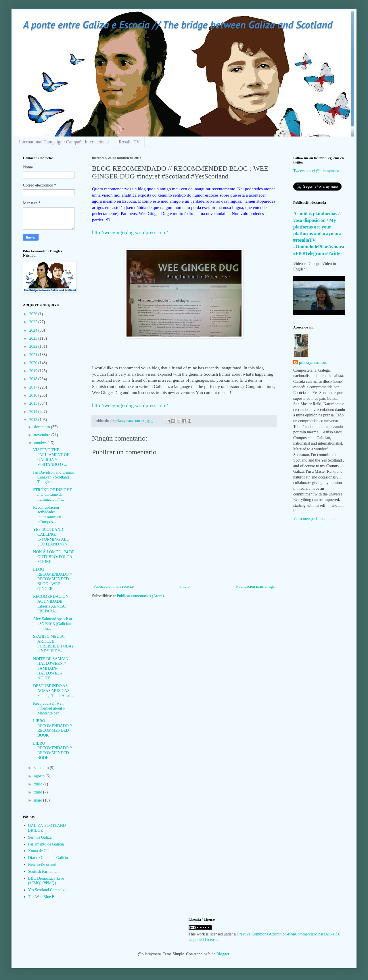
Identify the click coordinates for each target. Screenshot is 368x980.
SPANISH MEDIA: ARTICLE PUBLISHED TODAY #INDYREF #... (53, 644)
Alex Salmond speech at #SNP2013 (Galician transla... (53, 624)
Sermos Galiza (40, 837)
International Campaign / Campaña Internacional (64, 142)
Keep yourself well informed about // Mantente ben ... (49, 708)
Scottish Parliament (44, 872)
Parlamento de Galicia (46, 844)
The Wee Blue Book (44, 897)
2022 (34, 346)
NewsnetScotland (42, 865)
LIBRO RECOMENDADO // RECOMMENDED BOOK (52, 728)
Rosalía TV (129, 142)
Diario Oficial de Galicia (48, 858)
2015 (34, 403)
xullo (39, 784)
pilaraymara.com (314, 363)
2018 (34, 379)
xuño (39, 792)
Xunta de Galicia (42, 851)
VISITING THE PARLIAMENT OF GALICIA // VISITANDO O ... (51, 457)
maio (39, 800)
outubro (41, 443)
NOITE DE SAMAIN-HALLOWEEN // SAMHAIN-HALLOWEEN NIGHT (51, 668)
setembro (42, 768)
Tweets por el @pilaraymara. (317, 171)
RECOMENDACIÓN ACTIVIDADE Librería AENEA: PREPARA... (51, 604)
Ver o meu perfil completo (314, 519)
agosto (40, 776)
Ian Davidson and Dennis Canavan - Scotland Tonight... (53, 477)
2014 (34, 412)
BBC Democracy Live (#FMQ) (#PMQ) (46, 881)
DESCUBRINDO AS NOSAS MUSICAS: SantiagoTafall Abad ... (54, 691)
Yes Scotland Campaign (47, 890)
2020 (34, 363)
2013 (34, 420)
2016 (34, 395)
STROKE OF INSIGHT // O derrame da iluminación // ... (52, 495)
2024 (34, 330)
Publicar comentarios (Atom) (140, 596)
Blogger (223, 954)
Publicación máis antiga (255, 586)
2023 (34, 338)
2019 (34, 371)
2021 (34, 355)
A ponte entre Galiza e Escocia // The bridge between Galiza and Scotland (178, 25)
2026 (34, 314)
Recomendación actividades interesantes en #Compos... (47, 515)
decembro (42, 427)
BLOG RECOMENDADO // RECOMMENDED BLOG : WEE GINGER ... (52, 579)
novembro (43, 435)
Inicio (185, 586)
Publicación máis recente (114, 586)
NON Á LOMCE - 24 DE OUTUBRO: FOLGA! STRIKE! (54, 557)
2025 (34, 322)
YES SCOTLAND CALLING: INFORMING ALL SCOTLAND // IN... (52, 537)
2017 (34, 387)
